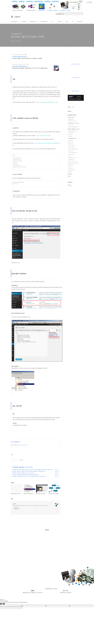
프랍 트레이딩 (63, 593)
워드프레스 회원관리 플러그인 (20, 66)
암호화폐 (24, 22)
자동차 (71, 165)
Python (71, 151)
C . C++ (71, 125)
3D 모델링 (71, 160)
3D (73, 22)
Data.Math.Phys (72, 161)
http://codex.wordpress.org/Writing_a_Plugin (47, 102)
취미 (69, 176)
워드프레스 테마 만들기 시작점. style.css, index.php (23, 473)
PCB (67, 22)
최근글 (69, 107)
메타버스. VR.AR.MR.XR (74, 163)
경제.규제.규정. (72, 170)
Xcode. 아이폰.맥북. (73, 149)
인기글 (73, 107)
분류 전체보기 (72, 115)
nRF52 (70, 134)
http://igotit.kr (19, 159)
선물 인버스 (28, 593)
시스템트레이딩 (14, 22)
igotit (15, 504)
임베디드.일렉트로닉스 (73, 129)
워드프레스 (80, 22)
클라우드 (71, 142)
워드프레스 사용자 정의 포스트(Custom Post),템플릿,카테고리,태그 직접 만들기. (29, 476)
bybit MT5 (40, 593)
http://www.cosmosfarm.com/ (19, 64)
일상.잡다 (71, 168)
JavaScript (71, 154)
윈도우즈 (71, 144)
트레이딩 (71, 117)
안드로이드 (71, 147)
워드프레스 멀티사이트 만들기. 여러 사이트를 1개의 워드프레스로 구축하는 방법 (28, 471)
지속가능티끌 (15, 467)
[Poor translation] (3, 604)
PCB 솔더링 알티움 (73, 131)
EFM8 (70, 136)
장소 (70, 167)
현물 (24, 593)
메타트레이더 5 (33, 22)
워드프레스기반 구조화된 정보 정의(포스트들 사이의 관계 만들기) (25, 475)
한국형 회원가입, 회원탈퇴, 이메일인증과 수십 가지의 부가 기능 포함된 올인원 (30, 68)
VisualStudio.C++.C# (73, 123)
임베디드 (60, 22)
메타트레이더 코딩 (73, 121)
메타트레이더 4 (44, 22)
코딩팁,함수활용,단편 (73, 127)
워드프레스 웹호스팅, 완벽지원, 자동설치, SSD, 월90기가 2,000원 (27, 58)
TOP (82, 527)
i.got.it (17, 17)
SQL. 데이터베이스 (73, 153)
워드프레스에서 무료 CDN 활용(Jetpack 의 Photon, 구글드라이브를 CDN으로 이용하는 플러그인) (32, 470)
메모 (70, 172)
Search (57, 14)
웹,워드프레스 (22, 467)
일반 (70, 174)
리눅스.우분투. (72, 146)
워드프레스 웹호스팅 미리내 (19, 57)
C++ (53, 22)
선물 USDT (34, 593)
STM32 (71, 133)
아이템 (71, 140)
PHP (70, 156)
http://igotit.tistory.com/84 (43, 136)
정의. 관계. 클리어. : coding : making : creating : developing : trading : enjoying (30, 505)
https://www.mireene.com (18, 55)
